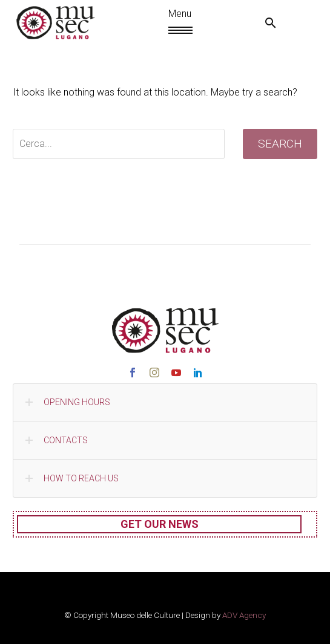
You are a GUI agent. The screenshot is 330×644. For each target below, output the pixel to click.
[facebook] (133, 372)
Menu (174, 30)
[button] (271, 23)
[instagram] (154, 372)
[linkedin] (198, 372)
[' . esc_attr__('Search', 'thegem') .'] (119, 144)
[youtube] (176, 372)
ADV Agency (244, 615)
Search (280, 144)
